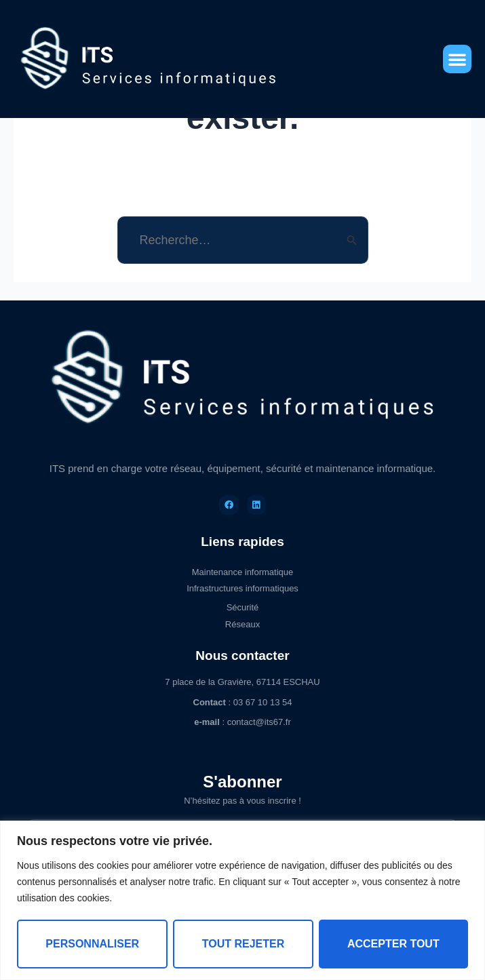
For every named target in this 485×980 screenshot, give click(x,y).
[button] (457, 59)
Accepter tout (393, 944)
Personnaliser (92, 944)
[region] (242, 900)
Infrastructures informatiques (242, 588)
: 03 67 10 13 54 (243, 702)
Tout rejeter (244, 944)
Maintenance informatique (243, 572)
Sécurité (243, 607)
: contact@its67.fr (242, 722)
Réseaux (242, 624)
